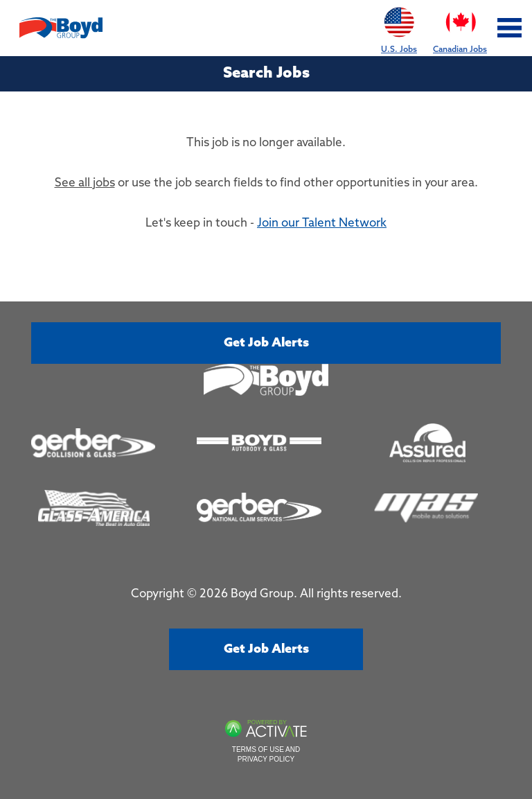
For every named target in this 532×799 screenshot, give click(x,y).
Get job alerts (266, 343)
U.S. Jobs (399, 27)
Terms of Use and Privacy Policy (266, 754)
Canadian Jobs (460, 27)
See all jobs (85, 183)
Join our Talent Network (322, 223)
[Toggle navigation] (510, 28)
